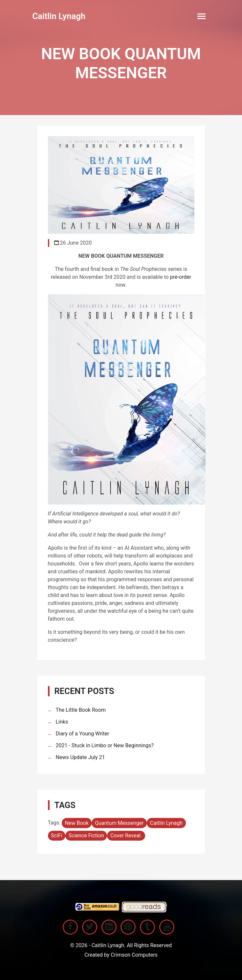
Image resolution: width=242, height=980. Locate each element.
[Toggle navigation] (201, 16)
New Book (77, 823)
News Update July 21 (80, 757)
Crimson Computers (134, 955)
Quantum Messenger (119, 823)
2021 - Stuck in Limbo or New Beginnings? (105, 745)
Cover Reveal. (126, 836)
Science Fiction (86, 836)
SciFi (57, 836)
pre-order (181, 277)
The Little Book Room (81, 710)
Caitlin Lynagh (59, 16)
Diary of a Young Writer (83, 734)
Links (62, 722)
